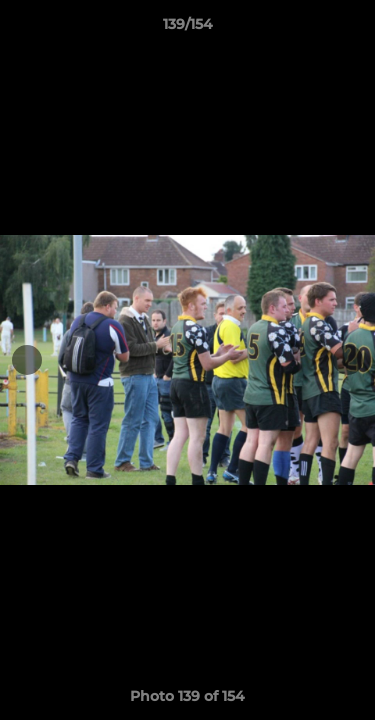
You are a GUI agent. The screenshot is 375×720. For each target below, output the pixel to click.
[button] (351, 29)
